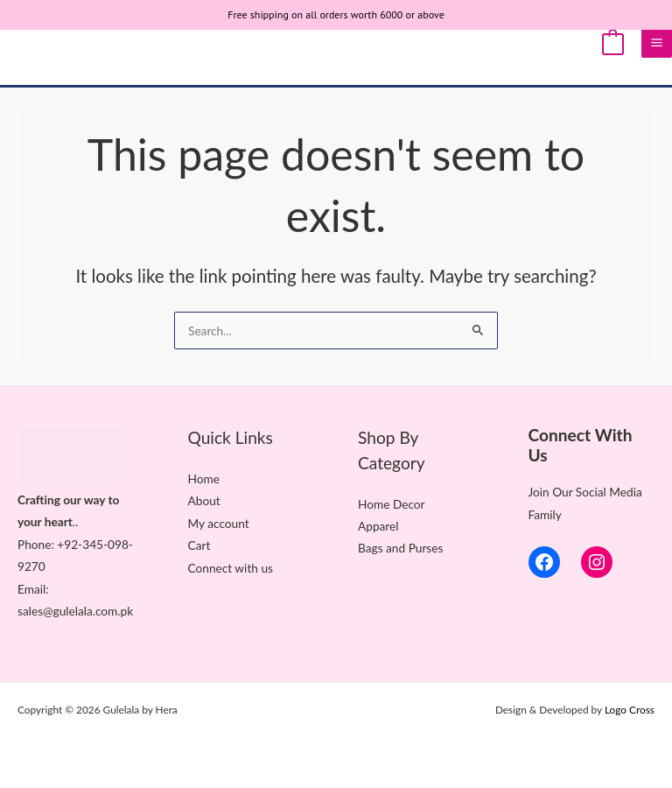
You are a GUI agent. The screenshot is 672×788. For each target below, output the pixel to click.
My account (219, 523)
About (204, 500)
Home (204, 478)
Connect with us (231, 568)
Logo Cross (630, 710)
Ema (29, 589)
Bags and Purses (400, 548)
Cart (199, 545)
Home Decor (392, 504)
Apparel (378, 526)
